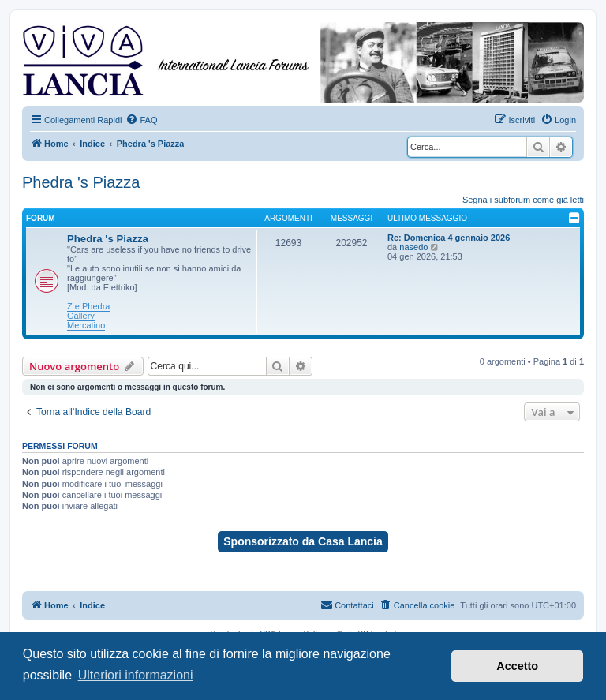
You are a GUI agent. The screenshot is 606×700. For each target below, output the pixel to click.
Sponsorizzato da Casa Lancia (303, 541)
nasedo (413, 247)
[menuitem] (141, 120)
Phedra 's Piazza (81, 182)
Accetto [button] (517, 666)
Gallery (81, 316)
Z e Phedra (88, 306)
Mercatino (86, 325)
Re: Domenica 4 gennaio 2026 (449, 238)
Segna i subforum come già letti (523, 200)
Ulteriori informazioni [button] (136, 675)
